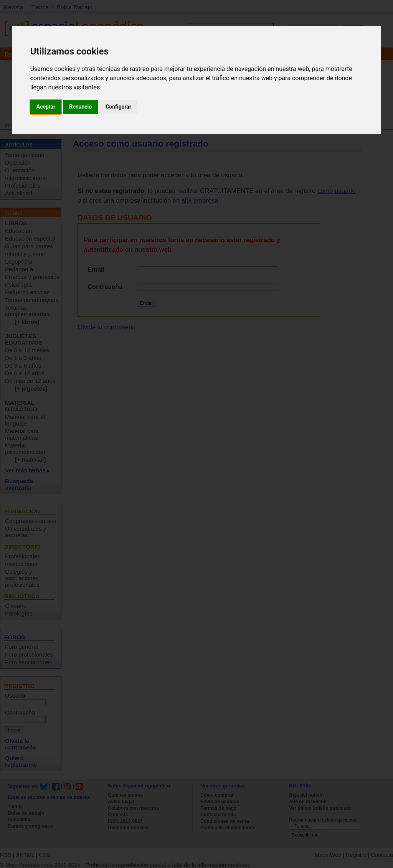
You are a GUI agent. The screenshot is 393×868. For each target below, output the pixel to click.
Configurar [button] (118, 107)
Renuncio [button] (80, 107)
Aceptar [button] (46, 107)
